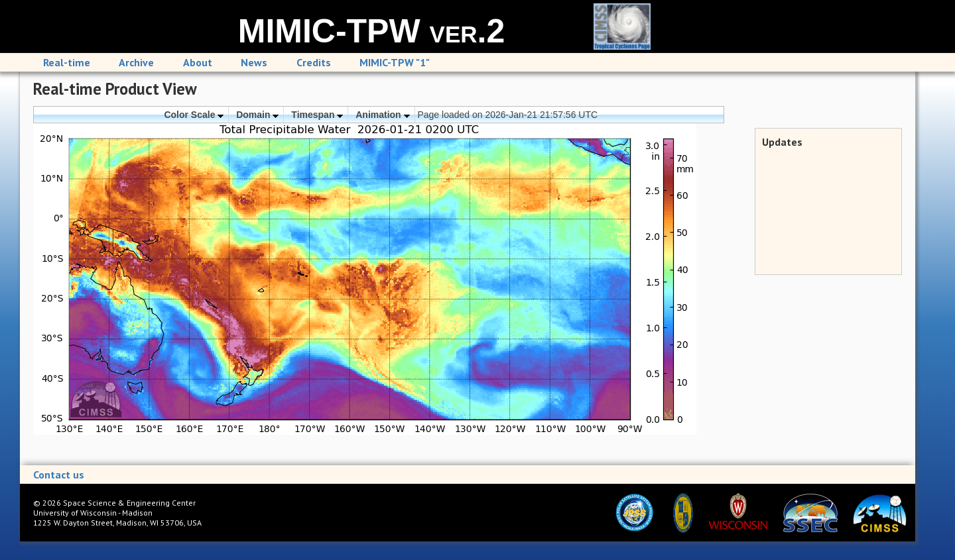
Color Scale (194, 115)
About (198, 62)
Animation (382, 115)
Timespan (317, 115)
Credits (314, 62)
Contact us (59, 475)
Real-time (67, 62)
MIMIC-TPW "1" (395, 62)
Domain (257, 115)
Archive (136, 62)
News (254, 62)
